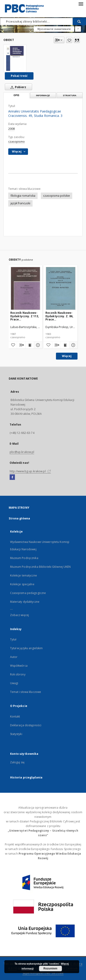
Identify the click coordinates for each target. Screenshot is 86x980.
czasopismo (17, 142)
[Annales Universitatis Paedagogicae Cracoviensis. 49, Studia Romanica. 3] (15, 58)
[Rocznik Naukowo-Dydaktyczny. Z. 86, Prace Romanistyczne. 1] (61, 288)
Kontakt (15, 716)
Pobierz (17, 87)
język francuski (20, 203)
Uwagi (14, 683)
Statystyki (16, 734)
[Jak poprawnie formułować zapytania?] (78, 29)
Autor (14, 657)
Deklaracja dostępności (26, 725)
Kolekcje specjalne (22, 584)
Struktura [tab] (70, 95)
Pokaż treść (19, 76)
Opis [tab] (16, 95)
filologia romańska (23, 196)
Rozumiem (50, 968)
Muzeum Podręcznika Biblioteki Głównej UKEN (40, 567)
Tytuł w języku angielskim (26, 648)
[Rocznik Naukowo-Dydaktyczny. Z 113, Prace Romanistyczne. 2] (26, 288)
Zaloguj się (17, 762)
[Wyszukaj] (79, 21)
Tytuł (13, 639)
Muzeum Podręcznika (24, 558)
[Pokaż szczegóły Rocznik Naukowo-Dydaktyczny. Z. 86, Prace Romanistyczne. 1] (73, 345)
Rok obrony (18, 674)
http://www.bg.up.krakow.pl (30, 471)
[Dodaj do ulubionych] (69, 40)
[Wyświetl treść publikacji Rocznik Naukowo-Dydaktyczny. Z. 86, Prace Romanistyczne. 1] (65, 345)
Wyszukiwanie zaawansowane (54, 29)
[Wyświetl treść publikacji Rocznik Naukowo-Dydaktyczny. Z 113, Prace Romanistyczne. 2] (30, 345)
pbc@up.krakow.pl (22, 452)
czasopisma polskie (57, 196)
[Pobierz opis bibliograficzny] (21, 345)
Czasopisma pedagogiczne (28, 593)
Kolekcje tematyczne (24, 575)
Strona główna (19, 518)
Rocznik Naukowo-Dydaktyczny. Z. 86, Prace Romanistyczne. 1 (59, 316)
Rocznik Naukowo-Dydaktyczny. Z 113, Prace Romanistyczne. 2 (25, 316)
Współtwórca (19, 666)
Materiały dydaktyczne (25, 602)
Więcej (67, 356)
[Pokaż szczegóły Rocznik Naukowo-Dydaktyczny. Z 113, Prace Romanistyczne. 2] (37, 345)
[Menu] (81, 4)
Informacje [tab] (43, 95)
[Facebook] (12, 477)
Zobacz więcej (20, 615)
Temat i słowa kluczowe (26, 692)
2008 (11, 129)
